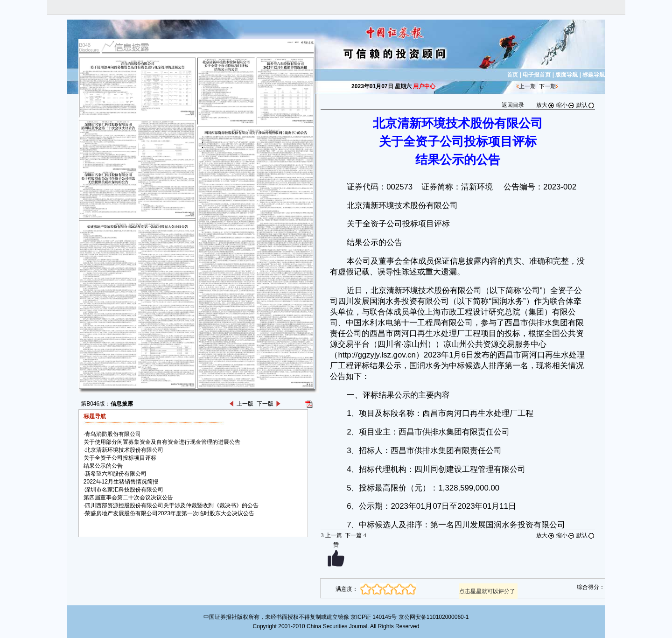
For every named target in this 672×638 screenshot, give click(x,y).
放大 (546, 105)
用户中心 (424, 86)
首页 (512, 75)
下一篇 (355, 535)
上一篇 (331, 535)
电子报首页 (537, 75)
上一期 (527, 86)
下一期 (547, 86)
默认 (586, 105)
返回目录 (513, 105)
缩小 (566, 105)
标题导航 (594, 75)
